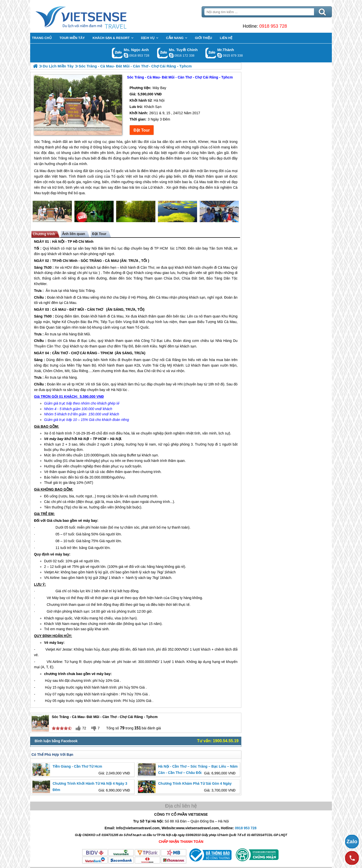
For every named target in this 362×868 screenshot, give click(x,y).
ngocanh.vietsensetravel (126, 55)
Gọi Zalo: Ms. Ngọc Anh (117, 53)
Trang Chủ (94, 16)
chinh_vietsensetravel (171, 55)
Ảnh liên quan (74, 234)
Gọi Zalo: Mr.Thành (211, 53)
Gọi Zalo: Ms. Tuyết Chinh (163, 53)
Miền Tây (74, 365)
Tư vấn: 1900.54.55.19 (218, 741)
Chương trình (44, 234)
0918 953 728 (273, 26)
